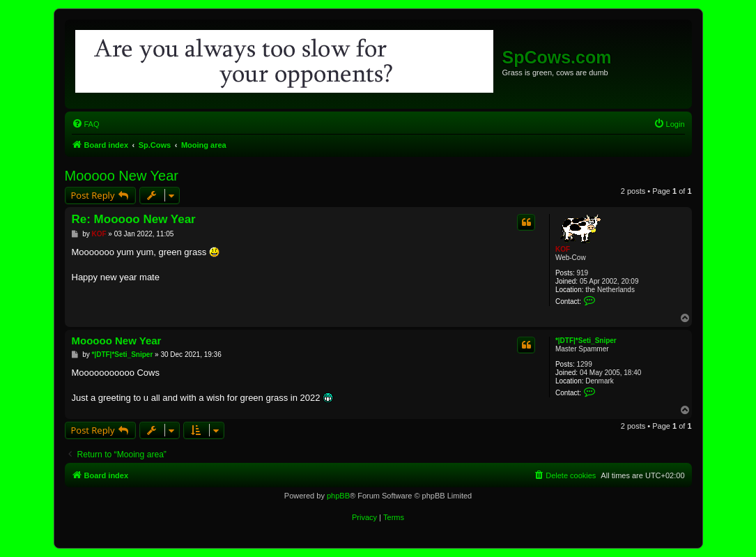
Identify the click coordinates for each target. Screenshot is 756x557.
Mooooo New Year (122, 176)
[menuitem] (86, 124)
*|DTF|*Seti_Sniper (586, 341)
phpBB (338, 496)
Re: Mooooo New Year (134, 219)
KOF (563, 249)
